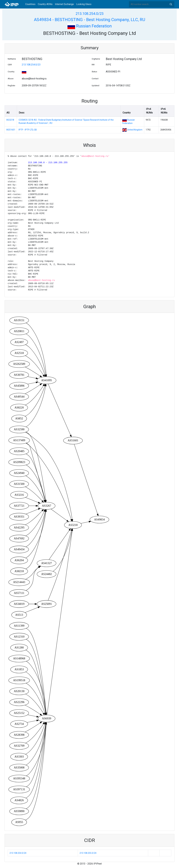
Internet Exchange (64, 4)
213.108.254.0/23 (90, 14)
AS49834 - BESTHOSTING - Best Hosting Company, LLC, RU (89, 20)
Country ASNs (45, 4)
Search (171, 4)
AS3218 (10, 120)
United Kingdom (135, 130)
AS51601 (11, 130)
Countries (30, 4)
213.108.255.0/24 (88, 853)
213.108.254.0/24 (18, 853)
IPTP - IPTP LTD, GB (28, 130)
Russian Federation (90, 26)
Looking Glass (84, 4)
